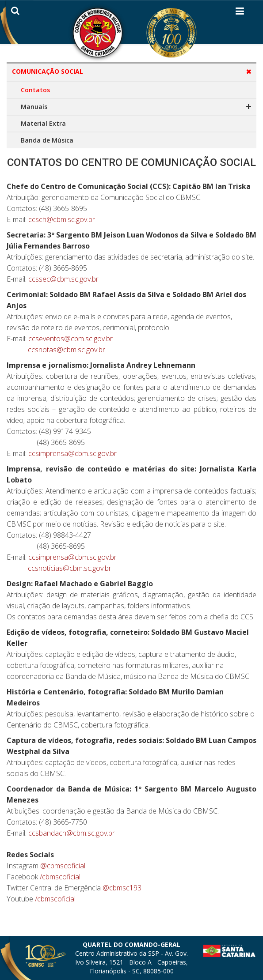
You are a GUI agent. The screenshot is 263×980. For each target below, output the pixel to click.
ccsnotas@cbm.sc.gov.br (67, 350)
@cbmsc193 (122, 888)
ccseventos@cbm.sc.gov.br (71, 339)
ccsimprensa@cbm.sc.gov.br (72, 453)
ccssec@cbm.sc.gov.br (63, 279)
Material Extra (43, 123)
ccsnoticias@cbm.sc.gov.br (70, 568)
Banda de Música (47, 140)
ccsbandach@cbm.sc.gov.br (72, 833)
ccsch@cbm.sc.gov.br (62, 219)
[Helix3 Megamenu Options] (240, 13)
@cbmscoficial (63, 866)
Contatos (35, 90)
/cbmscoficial (60, 877)
